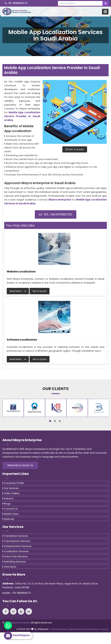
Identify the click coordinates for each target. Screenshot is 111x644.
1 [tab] (50, 421)
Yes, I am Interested (55, 214)
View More (9, 567)
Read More (18, 291)
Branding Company (98, 629)
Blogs (7, 504)
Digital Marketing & (78, 629)
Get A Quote (75, 149)
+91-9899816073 (16, 3)
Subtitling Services (14, 562)
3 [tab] (60, 421)
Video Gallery (11, 493)
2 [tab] (55, 421)
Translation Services (15, 536)
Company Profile (13, 483)
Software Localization (22, 340)
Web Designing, (59, 629)
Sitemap (8, 519)
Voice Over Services (15, 556)
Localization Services (16, 551)
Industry (8, 498)
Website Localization (21, 272)
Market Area (11, 514)
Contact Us (10, 509)
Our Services (11, 488)
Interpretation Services (17, 546)
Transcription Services (16, 541)
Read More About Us (20, 465)
